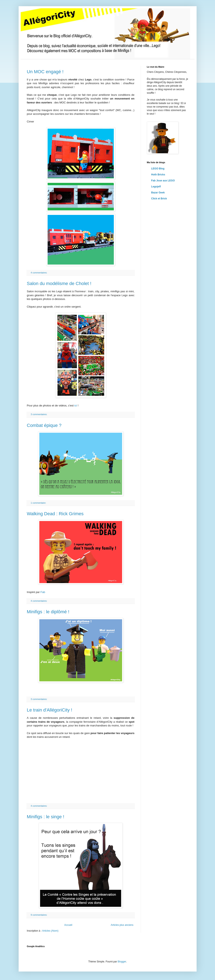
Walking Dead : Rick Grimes (55, 514)
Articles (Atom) (50, 931)
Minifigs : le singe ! (46, 817)
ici (76, 406)
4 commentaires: (39, 273)
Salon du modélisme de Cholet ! (59, 283)
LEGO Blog (158, 169)
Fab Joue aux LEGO (163, 181)
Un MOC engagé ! (45, 72)
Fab (43, 592)
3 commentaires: (39, 414)
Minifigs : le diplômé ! (48, 612)
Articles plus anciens (122, 925)
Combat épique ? (44, 425)
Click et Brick (159, 199)
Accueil (68, 925)
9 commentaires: (39, 915)
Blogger (122, 962)
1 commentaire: (39, 503)
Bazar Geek (158, 193)
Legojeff (156, 187)
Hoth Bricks (158, 175)
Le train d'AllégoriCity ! (50, 710)
